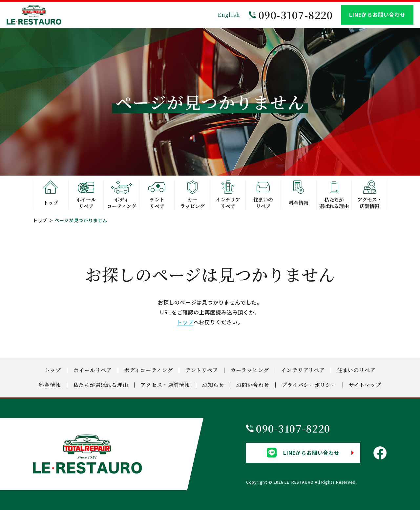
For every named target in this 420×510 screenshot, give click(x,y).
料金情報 (50, 385)
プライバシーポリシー (309, 385)
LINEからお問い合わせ (378, 15)
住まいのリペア (356, 370)
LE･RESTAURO (299, 482)
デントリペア (202, 370)
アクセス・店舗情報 (165, 385)
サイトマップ (365, 385)
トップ (40, 220)
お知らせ (213, 385)
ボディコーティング (148, 370)
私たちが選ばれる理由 (101, 385)
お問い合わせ (253, 385)
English (229, 15)
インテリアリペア (303, 370)
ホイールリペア (93, 370)
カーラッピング (250, 370)
